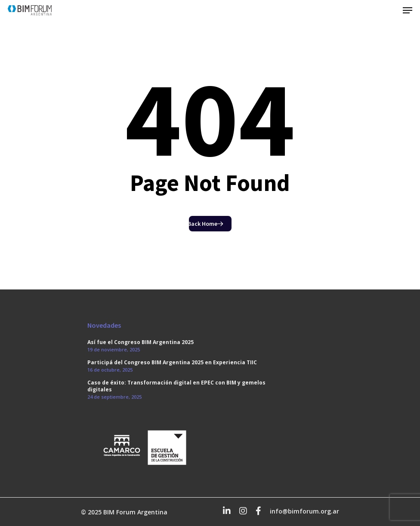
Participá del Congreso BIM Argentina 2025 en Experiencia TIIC (172, 363)
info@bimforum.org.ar (304, 511)
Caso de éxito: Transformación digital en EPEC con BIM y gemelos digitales (176, 386)
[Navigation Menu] (408, 10)
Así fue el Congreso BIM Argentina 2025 (141, 342)
